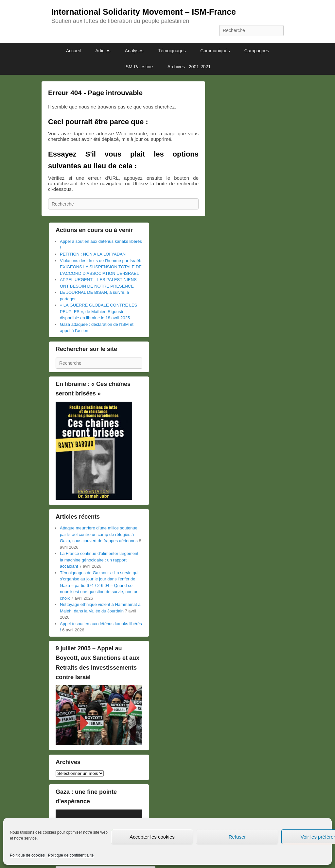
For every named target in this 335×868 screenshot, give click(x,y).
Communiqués (215, 51)
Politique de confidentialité (71, 855)
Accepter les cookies (152, 837)
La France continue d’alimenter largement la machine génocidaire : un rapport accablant (99, 560)
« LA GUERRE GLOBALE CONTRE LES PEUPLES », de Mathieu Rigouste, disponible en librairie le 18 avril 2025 (98, 311)
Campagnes (257, 51)
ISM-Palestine (139, 67)
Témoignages (172, 51)
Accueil (73, 51)
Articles (103, 51)
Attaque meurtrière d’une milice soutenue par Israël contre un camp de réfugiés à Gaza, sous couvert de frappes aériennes (99, 534)
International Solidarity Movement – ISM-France (144, 12)
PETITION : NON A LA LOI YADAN (93, 254)
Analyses (134, 51)
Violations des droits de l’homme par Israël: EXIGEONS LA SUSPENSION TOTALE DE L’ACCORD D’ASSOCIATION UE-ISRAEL (101, 267)
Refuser (237, 837)
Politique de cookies (27, 855)
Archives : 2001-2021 (189, 67)
